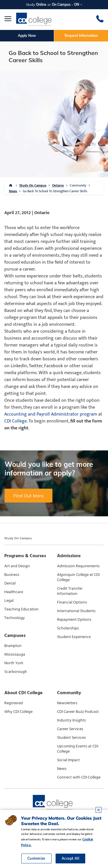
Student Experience (74, 637)
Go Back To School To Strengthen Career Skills (55, 191)
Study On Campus (33, 185)
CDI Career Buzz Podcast (78, 712)
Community (78, 185)
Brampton (13, 646)
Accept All (70, 858)
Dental (10, 583)
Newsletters (67, 703)
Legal (9, 601)
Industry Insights (71, 720)
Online (41, 4)
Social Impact (68, 760)
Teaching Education (21, 609)
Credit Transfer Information (70, 591)
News (13, 191)
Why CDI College (18, 712)
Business (12, 575)
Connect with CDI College (79, 777)
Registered (14, 703)
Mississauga (15, 654)
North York (14, 663)
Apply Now (27, 36)
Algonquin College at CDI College (78, 577)
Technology (15, 618)
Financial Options (72, 602)
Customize (36, 858)
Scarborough (16, 672)
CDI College (16, 421)
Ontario (58, 185)
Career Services (70, 729)
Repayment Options (74, 620)
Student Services (71, 738)
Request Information (81, 36)
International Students (76, 611)
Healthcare (14, 592)
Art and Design (17, 566)
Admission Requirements (78, 566)
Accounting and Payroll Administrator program (51, 414)
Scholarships (68, 628)
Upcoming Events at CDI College (78, 749)
